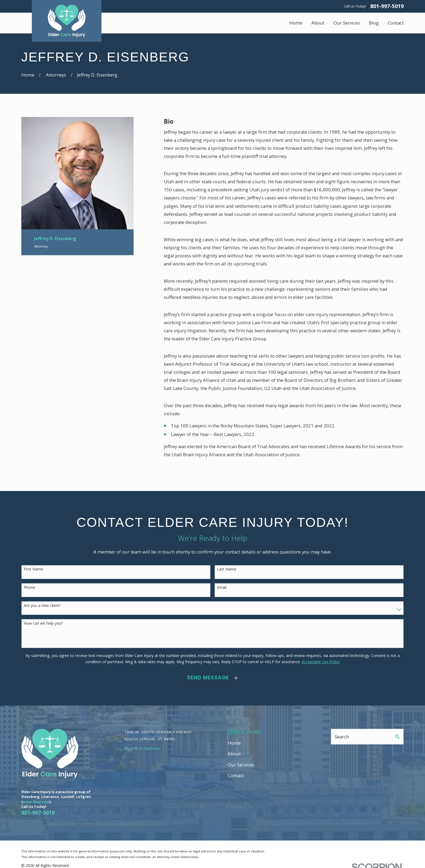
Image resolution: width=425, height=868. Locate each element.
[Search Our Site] (398, 737)
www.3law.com (36, 802)
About (234, 754)
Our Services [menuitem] (347, 23)
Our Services (241, 765)
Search (342, 737)
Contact (236, 775)
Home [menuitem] (296, 23)
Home (234, 743)
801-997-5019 (387, 6)
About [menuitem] (318, 23)
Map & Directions (142, 748)
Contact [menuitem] (396, 23)
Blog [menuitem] (374, 23)
